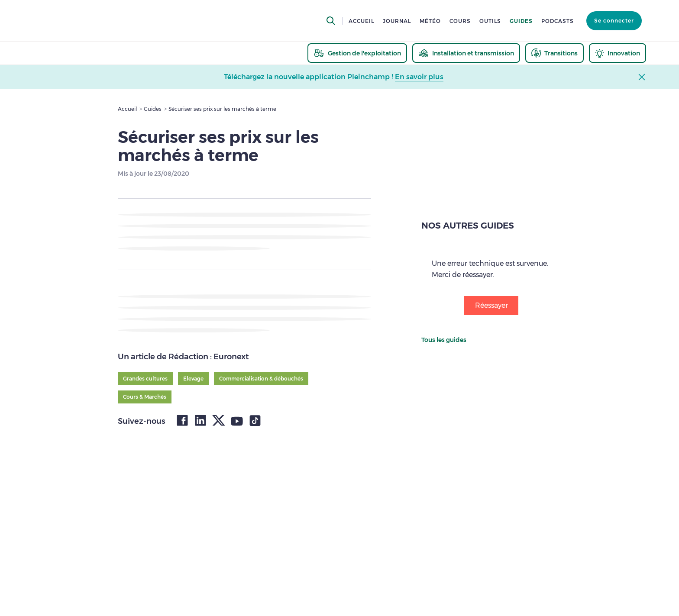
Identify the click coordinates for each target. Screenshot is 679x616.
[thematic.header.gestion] (357, 53)
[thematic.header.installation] (466, 53)
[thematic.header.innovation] (618, 53)
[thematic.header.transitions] (555, 53)
